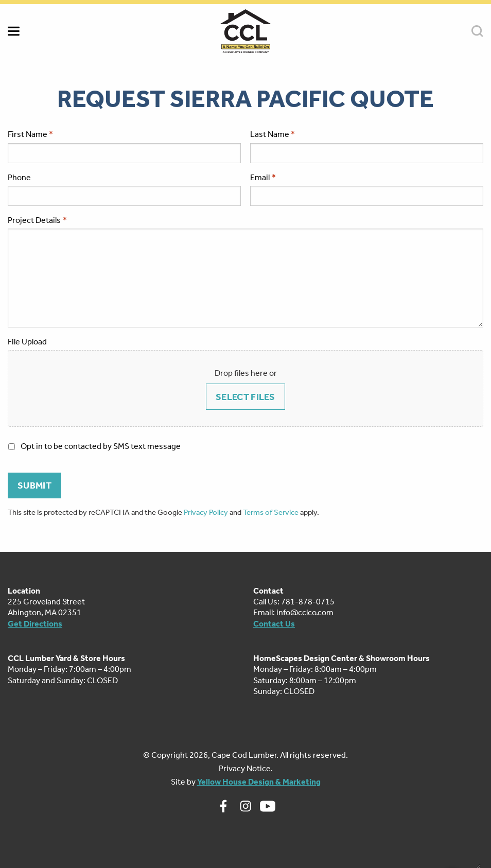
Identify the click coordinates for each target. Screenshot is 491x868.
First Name (28, 134)
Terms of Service (271, 512)
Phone (19, 177)
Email (263, 177)
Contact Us (274, 624)
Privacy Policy (206, 512)
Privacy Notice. (246, 768)
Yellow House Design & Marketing (259, 782)
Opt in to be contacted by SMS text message (101, 446)
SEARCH (477, 31)
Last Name (270, 134)
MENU (14, 31)
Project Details (37, 220)
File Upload (27, 342)
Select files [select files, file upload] (246, 397)
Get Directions (35, 624)
